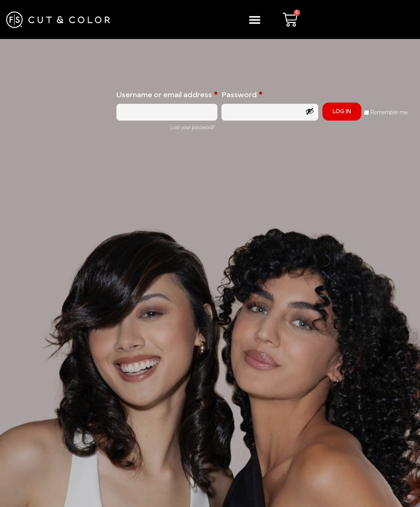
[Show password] (310, 111)
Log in (342, 112)
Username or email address (167, 94)
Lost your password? (193, 128)
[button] (255, 19)
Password (258, 94)
